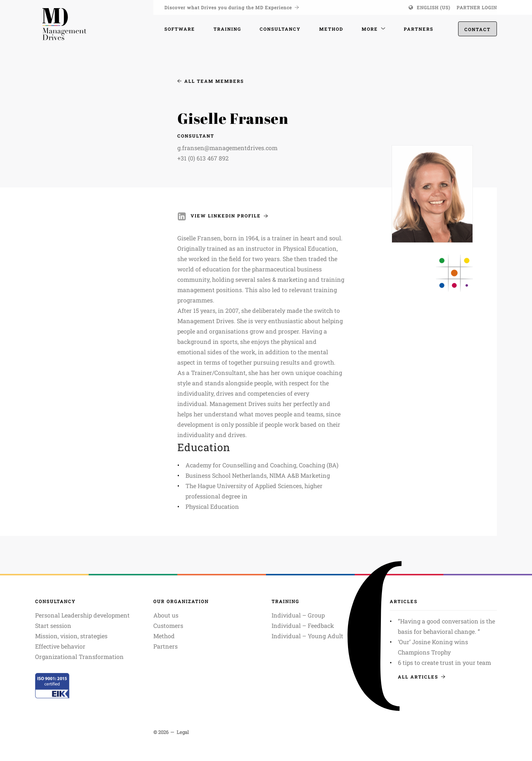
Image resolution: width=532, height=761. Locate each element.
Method (164, 636)
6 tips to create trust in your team (444, 662)
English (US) (434, 7)
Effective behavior (60, 646)
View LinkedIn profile (229, 216)
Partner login (477, 7)
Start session (53, 625)
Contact (478, 30)
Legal (183, 732)
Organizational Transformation (79, 657)
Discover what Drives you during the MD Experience (232, 7)
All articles (422, 677)
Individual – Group (298, 615)
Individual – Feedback (303, 625)
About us (166, 615)
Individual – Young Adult (307, 636)
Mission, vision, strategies (71, 636)
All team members (211, 81)
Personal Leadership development (82, 615)
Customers (168, 625)
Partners (166, 646)
